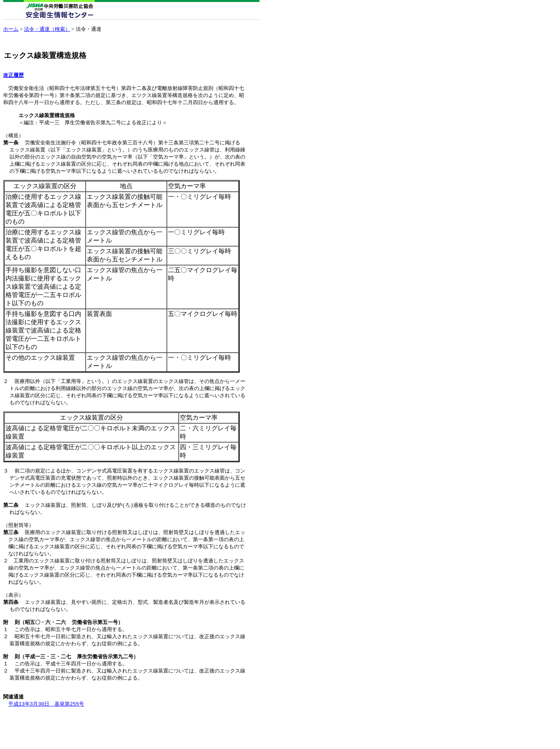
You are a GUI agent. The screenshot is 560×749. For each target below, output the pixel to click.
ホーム (11, 29)
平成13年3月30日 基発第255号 (46, 733)
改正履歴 (13, 75)
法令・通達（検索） (47, 29)
